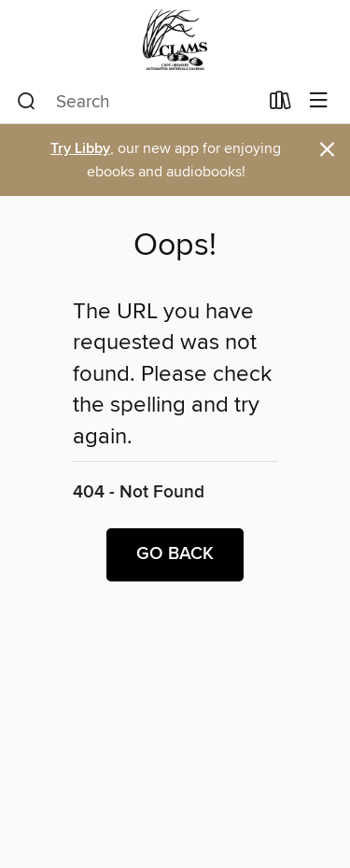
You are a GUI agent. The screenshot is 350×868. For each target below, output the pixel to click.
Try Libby (80, 149)
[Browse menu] (319, 101)
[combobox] (137, 102)
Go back (175, 554)
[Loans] (280, 105)
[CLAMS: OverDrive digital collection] (175, 40)
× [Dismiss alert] (327, 150)
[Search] (27, 102)
